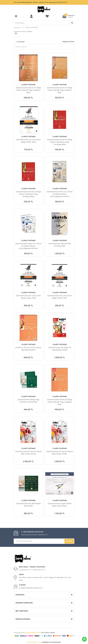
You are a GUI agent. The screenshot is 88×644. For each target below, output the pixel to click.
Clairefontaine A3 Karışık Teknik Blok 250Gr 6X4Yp (28, 453)
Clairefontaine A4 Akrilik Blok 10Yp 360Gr (28, 505)
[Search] (44, 23)
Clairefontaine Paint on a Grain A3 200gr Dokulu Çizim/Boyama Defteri (60, 194)
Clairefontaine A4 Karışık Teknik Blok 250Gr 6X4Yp (60, 453)
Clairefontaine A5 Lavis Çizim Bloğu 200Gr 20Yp (60, 297)
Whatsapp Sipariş (84, 639)
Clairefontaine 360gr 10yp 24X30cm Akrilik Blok (28, 401)
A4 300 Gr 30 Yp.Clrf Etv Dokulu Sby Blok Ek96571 (28, 349)
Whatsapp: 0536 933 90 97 (58, 2)
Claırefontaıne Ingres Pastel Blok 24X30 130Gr (60, 505)
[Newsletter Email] (44, 541)
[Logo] (44, 9)
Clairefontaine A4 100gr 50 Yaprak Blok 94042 (60, 349)
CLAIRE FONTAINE (31, 27)
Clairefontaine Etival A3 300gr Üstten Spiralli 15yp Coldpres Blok (60, 402)
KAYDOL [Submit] (69, 541)
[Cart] (68, 16)
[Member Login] (32, 16)
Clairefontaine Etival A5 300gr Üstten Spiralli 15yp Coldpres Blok (60, 90)
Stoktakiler (21, 42)
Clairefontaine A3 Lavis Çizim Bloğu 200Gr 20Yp (28, 141)
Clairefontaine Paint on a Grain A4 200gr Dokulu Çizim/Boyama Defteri (28, 246)
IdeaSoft (31, 642)
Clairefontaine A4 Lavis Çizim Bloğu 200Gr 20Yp (28, 297)
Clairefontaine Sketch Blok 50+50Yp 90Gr (60, 245)
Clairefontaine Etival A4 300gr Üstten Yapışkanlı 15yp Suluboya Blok (60, 142)
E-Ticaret (39, 642)
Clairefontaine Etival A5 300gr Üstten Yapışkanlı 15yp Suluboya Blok (28, 194)
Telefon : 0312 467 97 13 (40, 2)
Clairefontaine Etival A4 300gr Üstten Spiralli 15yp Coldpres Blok (28, 90)
